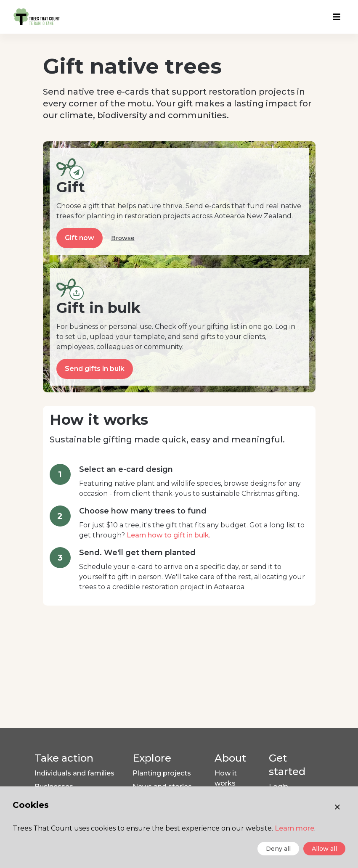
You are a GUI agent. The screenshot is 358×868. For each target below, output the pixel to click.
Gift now (80, 238)
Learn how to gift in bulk (168, 535)
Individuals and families (74, 773)
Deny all (278, 849)
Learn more (294, 828)
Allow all (324, 849)
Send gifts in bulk (95, 369)
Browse (123, 238)
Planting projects (162, 773)
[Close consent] (337, 807)
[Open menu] (337, 17)
